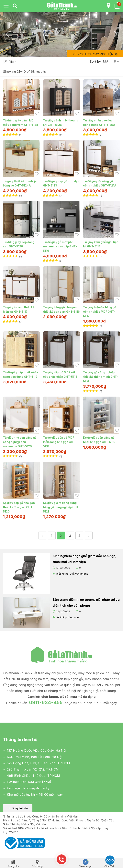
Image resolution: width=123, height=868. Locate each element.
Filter (9, 62)
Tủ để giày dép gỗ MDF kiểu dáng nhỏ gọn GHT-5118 (60, 442)
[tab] (15, 6)
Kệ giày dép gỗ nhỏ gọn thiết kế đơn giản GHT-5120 (19, 507)
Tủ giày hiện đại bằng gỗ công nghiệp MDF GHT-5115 (100, 312)
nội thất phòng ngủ (67, 617)
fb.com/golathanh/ (35, 788)
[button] (111, 61)
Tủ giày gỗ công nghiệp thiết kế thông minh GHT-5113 (101, 377)
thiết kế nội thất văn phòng (72, 574)
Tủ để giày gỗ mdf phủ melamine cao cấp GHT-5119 (60, 246)
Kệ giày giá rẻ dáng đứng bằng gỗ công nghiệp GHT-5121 (61, 507)
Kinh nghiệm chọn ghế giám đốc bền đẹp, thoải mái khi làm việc (84, 559)
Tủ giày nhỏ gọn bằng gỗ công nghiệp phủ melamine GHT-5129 (20, 442)
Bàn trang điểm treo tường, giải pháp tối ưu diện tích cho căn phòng (86, 603)
